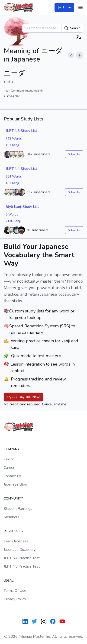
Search (72, 28)
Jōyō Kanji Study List (22, 207)
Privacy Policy (15, 599)
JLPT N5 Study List (21, 131)
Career (9, 468)
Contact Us (13, 476)
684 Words (14, 176)
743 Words (14, 139)
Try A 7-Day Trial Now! (23, 397)
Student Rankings (18, 509)
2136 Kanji (13, 221)
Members (11, 517)
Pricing (9, 459)
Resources (13, 531)
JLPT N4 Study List (21, 169)
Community (13, 498)
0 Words (12, 214)
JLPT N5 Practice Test (22, 566)
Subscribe (74, 154)
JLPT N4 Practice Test (22, 558)
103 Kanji (12, 145)
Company (12, 449)
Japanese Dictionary (20, 550)
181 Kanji (12, 183)
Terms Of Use (15, 591)
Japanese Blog (15, 484)
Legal (9, 581)
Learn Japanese (16, 541)
